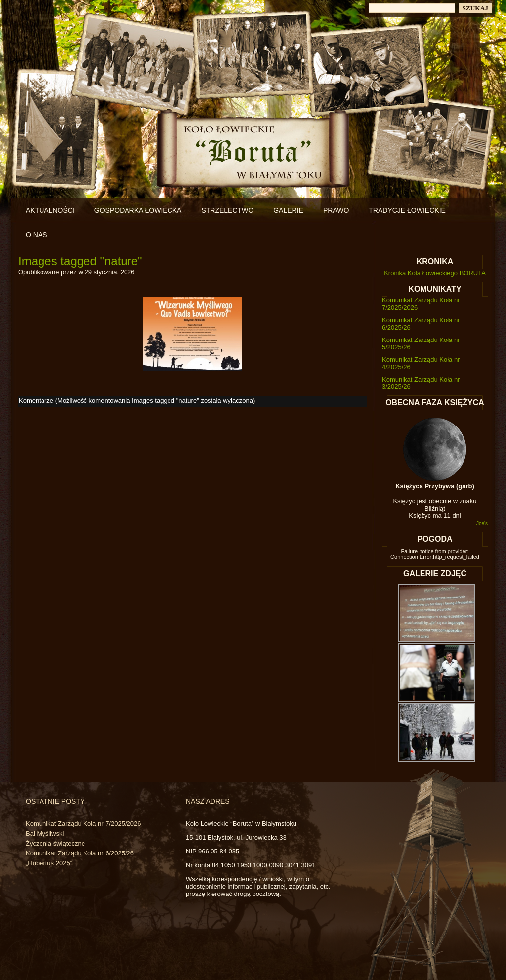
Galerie (288, 210)
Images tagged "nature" (80, 261)
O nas (37, 235)
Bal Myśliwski (45, 833)
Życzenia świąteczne (55, 843)
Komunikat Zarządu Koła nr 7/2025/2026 (83, 824)
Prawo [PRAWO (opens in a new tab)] (336, 210)
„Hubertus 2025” (49, 863)
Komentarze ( (136, 401)
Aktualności (50, 210)
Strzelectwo (227, 210)
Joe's (482, 524)
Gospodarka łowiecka (138, 210)
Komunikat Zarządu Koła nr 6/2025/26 (80, 853)
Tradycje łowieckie (407, 210)
